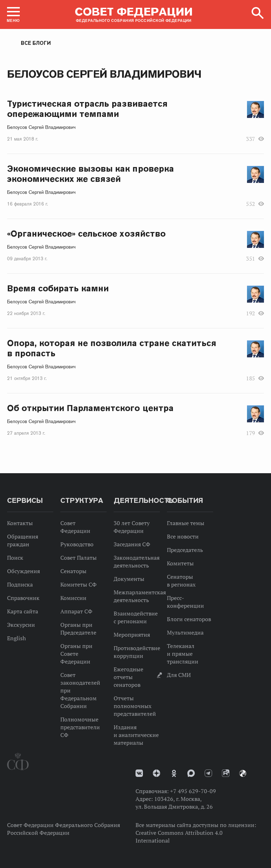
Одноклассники (174, 773)
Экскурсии (21, 625)
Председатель (185, 550)
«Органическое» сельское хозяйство (86, 234)
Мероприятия (132, 635)
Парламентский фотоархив (243, 773)
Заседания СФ (132, 544)
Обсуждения (23, 571)
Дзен (156, 773)
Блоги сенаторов (189, 619)
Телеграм (208, 773)
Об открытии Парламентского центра (90, 408)
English (16, 638)
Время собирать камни (58, 288)
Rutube (226, 773)
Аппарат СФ (76, 611)
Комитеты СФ (79, 584)
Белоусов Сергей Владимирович (41, 127)
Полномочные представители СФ (80, 727)
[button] (13, 14)
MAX (191, 773)
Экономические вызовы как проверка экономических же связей (91, 174)
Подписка (20, 584)
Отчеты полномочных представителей (135, 706)
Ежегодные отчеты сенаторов (128, 677)
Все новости (183, 536)
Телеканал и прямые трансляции (183, 654)
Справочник (23, 598)
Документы (129, 579)
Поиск (15, 558)
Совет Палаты (79, 558)
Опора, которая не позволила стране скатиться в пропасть (112, 348)
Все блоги (36, 43)
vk (139, 773)
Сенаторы (73, 571)
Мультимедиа (185, 632)
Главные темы (186, 523)
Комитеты (180, 563)
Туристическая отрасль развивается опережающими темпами (87, 109)
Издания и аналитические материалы (136, 735)
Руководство (77, 544)
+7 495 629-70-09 (193, 791)
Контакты (20, 523)
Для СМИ (179, 675)
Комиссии (73, 598)
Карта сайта (23, 611)
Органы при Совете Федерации (76, 654)
